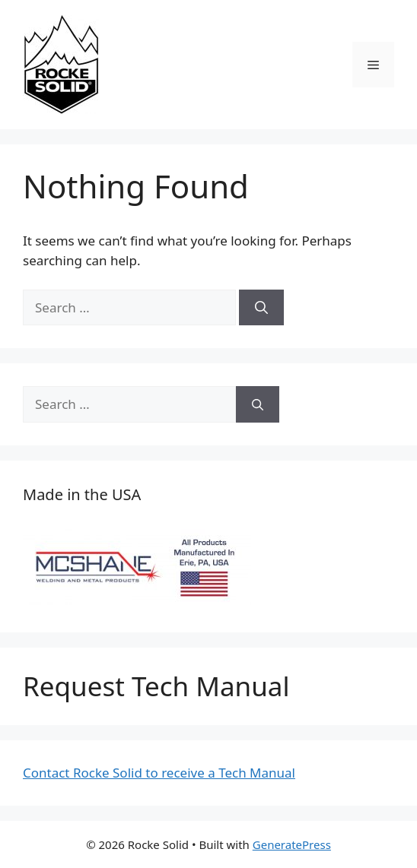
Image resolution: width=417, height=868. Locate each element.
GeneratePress (292, 844)
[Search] (261, 308)
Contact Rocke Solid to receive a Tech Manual (159, 773)
